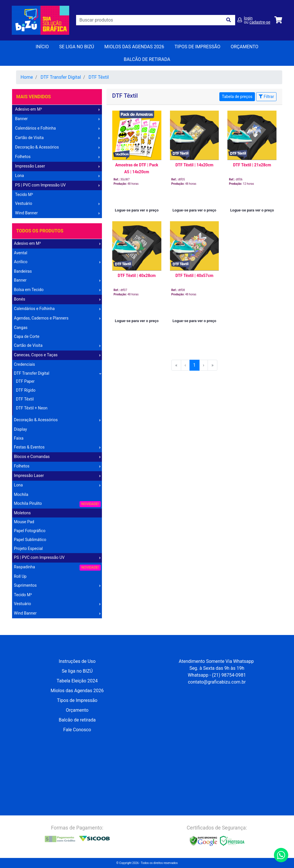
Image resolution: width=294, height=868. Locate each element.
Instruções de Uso (77, 661)
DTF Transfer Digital (61, 77)
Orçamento (77, 710)
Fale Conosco (77, 730)
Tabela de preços (237, 97)
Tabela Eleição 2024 (77, 681)
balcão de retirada (147, 59)
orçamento (244, 47)
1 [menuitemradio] (195, 365)
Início (42, 47)
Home (27, 77)
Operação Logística (30, 623)
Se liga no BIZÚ (77, 47)
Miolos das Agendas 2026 (134, 47)
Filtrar (266, 97)
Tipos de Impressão (198, 47)
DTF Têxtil (99, 77)
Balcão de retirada (77, 720)
